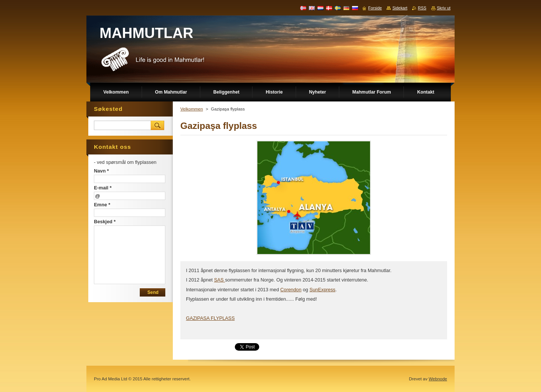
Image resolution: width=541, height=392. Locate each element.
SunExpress (323, 290)
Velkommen (192, 109)
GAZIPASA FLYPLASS (210, 318)
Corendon (291, 290)
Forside (375, 8)
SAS (220, 280)
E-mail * (103, 188)
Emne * (102, 205)
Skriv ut (444, 8)
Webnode (438, 379)
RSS (422, 8)
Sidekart (400, 8)
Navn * (101, 171)
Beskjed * (105, 222)
